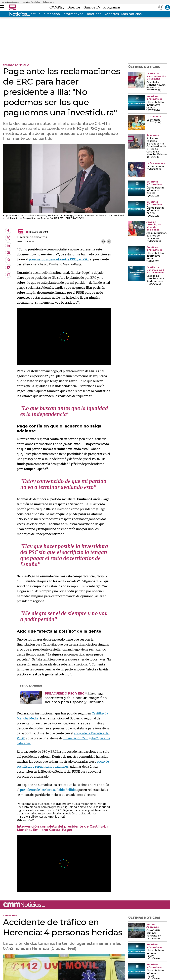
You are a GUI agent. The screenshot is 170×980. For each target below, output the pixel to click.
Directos (75, 7)
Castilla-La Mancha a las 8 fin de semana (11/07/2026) (155, 280)
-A (109, 241)
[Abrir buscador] (161, 7)
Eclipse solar (49, 2)
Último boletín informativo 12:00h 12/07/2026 (155, 955)
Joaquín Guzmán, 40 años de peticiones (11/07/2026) (157, 237)
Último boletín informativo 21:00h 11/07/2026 (155, 257)
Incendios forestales (31, 2)
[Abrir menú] (2, 7)
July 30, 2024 (26, 820)
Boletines (93, 14)
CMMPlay (58, 7)
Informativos (73, 14)
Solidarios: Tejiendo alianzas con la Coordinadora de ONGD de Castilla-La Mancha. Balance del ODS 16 (157, 148)
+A (103, 241)
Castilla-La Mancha (44, 14)
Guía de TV (93, 7)
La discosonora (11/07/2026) (155, 168)
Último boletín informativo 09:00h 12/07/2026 (155, 106)
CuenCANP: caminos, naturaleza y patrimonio (154, 934)
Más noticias (131, 14)
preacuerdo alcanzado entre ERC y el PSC (59, 259)
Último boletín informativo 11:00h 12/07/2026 (155, 975)
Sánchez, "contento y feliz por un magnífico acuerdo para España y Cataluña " (76, 698)
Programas (112, 7)
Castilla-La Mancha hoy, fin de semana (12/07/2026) (156, 86)
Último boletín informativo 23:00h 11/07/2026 (155, 192)
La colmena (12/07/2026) (154, 121)
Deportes (111, 14)
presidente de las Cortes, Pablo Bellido (48, 790)
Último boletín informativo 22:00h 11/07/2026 (155, 212)
